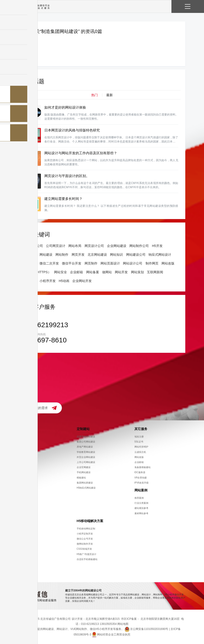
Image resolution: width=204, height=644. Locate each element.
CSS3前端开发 (84, 549)
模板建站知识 (26, 564)
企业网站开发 (82, 281)
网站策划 (137, 272)
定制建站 (83, 429)
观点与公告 (25, 528)
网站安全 (61, 272)
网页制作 (30, 263)
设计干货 (24, 554)
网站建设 (46, 255)
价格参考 (24, 452)
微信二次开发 (49, 263)
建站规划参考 (141, 508)
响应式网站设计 (160, 255)
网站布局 (75, 246)
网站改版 (168, 263)
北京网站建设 (97, 255)
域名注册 (139, 437)
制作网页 (152, 263)
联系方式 (24, 447)
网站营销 (24, 534)
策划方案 (24, 549)
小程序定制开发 (85, 534)
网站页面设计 (110, 263)
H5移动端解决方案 (90, 521)
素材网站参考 (141, 513)
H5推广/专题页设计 (87, 554)
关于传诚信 (27, 429)
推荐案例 (139, 498)
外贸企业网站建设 (86, 457)
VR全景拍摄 (141, 477)
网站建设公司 (33, 246)
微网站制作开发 (85, 544)
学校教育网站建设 (86, 452)
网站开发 (121, 272)
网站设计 (30, 255)
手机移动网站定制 (86, 528)
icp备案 (23, 559)
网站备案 (93, 272)
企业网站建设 (117, 246)
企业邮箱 (76, 272)
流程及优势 (25, 462)
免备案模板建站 (143, 467)
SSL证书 (139, 442)
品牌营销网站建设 (86, 437)
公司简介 (24, 437)
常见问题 (24, 569)
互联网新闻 (155, 272)
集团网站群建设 (85, 483)
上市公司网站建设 (86, 462)
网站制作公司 (139, 246)
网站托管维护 (141, 447)
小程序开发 (48, 281)
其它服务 (141, 429)
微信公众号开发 (85, 539)
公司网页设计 (56, 246)
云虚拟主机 (140, 452)
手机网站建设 (84, 472)
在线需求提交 (26, 457)
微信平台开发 (72, 263)
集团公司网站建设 (86, 442)
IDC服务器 (140, 472)
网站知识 (116, 255)
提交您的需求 (38, 408)
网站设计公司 (133, 263)
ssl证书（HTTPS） (37, 272)
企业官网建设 (84, 467)
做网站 (107, 272)
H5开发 (157, 246)
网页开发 (78, 255)
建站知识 (24, 539)
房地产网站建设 (85, 447)
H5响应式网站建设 (86, 488)
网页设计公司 (94, 246)
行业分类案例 (141, 503)
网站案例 (141, 490)
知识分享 (25, 521)
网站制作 (62, 255)
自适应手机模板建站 (87, 559)
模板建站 (81, 477)
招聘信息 (24, 442)
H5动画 (64, 281)
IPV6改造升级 (142, 483)
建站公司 (30, 281)
